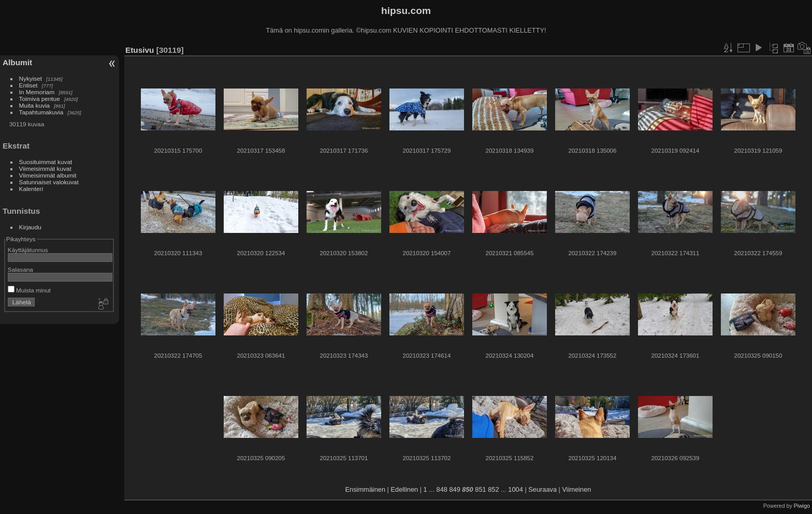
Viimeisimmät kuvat (45, 168)
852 (493, 489)
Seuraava (542, 489)
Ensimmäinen (366, 489)
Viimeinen (577, 489)
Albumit (17, 62)
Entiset (28, 85)
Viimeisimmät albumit (48, 175)
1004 (515, 489)
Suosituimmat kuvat (46, 162)
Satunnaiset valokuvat (49, 182)
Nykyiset (31, 78)
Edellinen (405, 489)
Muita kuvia (35, 105)
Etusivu (140, 50)
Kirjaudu (30, 227)
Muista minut (29, 290)
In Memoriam (37, 92)
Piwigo (802, 506)
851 (480, 489)
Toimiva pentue (40, 99)
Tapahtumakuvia (41, 112)
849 (454, 489)
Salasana (20, 269)
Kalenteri (31, 189)
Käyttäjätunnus (28, 250)
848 (442, 489)
